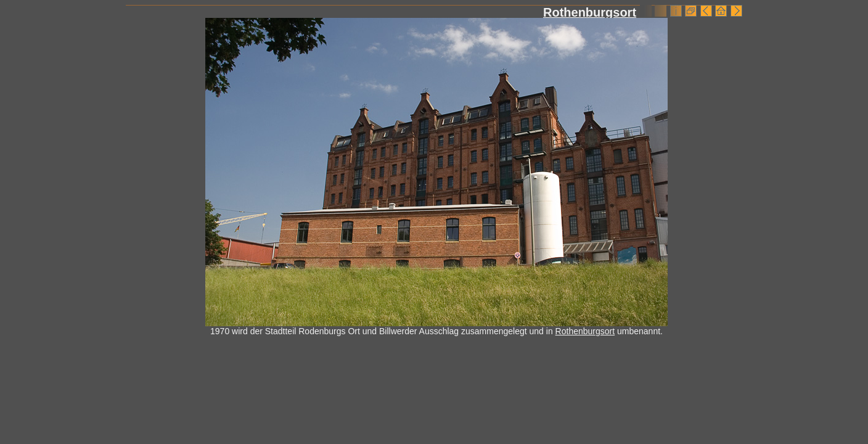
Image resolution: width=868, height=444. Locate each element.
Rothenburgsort (590, 12)
